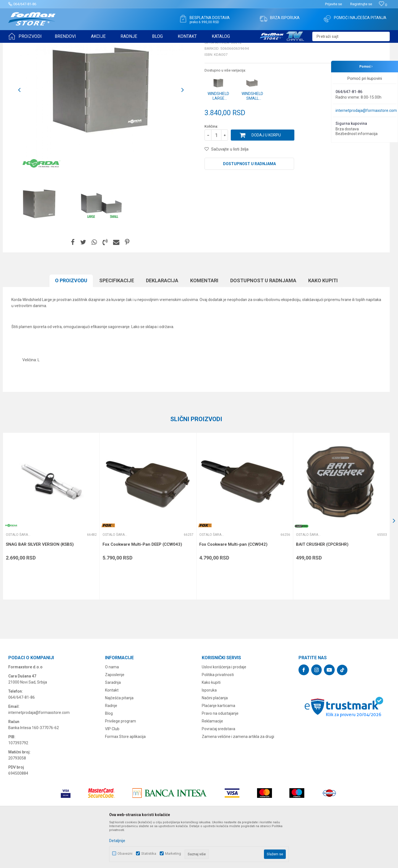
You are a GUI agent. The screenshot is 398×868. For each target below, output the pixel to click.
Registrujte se (361, 4)
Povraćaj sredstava (218, 772)
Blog (109, 756)
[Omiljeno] (383, 5)
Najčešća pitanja (119, 741)
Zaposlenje (115, 717)
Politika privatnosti (218, 717)
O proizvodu (71, 323)
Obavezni (125, 854)
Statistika (149, 854)
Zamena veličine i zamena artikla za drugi (238, 779)
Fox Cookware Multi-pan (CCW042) (233, 587)
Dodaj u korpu (266, 178)
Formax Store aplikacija (125, 779)
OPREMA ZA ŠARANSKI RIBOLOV (76, 46)
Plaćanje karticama (218, 748)
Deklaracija (162, 323)
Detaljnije (117, 841)
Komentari (204, 323)
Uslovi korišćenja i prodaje (224, 710)
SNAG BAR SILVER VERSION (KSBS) (40, 587)
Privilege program (121, 764)
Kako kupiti (323, 323)
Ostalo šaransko (118, 46)
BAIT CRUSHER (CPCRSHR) (322, 587)
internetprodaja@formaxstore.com (366, 110)
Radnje (111, 748)
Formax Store (18, 46)
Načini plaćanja (215, 741)
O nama (112, 710)
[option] (39, 247)
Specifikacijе (117, 323)
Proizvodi (40, 46)
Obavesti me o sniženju (361, 152)
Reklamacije (212, 764)
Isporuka (209, 733)
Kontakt (112, 733)
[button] (351, 36)
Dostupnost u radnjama (249, 207)
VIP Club (112, 772)
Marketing (173, 854)
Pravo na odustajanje (220, 756)
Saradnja (113, 725)
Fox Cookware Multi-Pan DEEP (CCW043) (142, 587)
